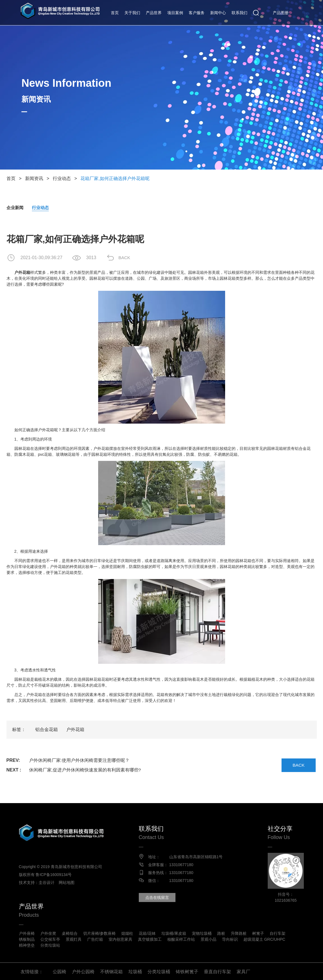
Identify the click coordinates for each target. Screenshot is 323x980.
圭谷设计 (48, 883)
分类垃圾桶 (159, 971)
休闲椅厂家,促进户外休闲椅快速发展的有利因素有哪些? (85, 770)
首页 (115, 13)
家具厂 (243, 971)
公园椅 (60, 971)
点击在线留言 (159, 898)
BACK (126, 258)
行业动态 (62, 178)
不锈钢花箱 (111, 971)
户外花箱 (75, 730)
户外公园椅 (83, 971)
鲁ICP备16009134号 (55, 875)
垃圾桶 (135, 971)
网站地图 (68, 883)
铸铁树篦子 (187, 971)
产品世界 (154, 13)
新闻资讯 (34, 178)
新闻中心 (218, 13)
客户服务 (197, 13)
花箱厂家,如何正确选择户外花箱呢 (115, 178)
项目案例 (175, 13)
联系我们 (239, 13)
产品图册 (281, 13)
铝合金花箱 (47, 730)
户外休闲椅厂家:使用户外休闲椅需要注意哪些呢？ (79, 761)
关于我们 (132, 13)
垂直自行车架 (217, 971)
